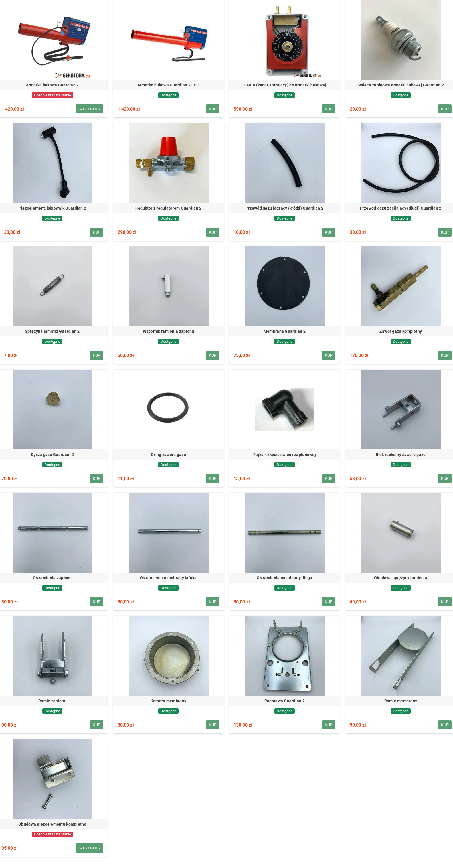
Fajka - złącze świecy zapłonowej (285, 455)
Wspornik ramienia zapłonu (169, 331)
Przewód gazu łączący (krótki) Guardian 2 (285, 208)
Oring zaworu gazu (168, 455)
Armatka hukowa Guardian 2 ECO (168, 85)
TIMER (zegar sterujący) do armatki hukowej (285, 85)
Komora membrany (168, 701)
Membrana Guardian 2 (285, 331)
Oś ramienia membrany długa (284, 578)
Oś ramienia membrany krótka (168, 578)
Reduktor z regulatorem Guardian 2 (168, 208)
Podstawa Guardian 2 (285, 701)
